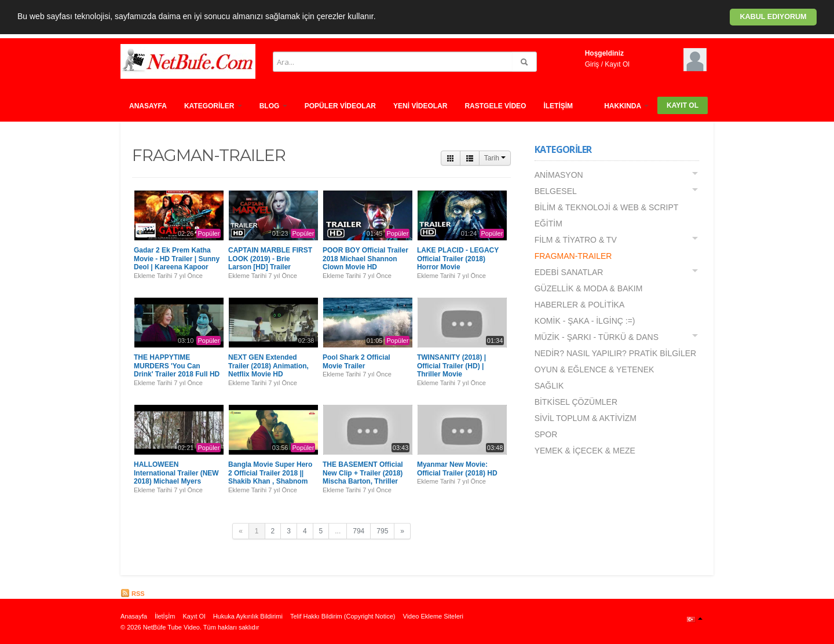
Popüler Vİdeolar (340, 106)
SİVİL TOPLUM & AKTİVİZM (586, 418)
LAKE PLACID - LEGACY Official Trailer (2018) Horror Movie (458, 259)
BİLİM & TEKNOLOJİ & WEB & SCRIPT (607, 207)
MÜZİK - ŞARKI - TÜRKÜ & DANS (597, 337)
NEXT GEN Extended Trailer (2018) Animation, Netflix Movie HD (268, 366)
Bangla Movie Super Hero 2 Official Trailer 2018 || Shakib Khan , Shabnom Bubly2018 (270, 477)
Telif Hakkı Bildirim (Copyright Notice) (343, 616)
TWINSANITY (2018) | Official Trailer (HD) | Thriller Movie (451, 366)
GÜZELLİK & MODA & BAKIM (589, 288)
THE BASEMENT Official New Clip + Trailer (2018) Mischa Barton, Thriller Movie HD (363, 477)
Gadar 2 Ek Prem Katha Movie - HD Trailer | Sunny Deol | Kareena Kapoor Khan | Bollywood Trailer (177, 263)
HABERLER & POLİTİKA (580, 305)
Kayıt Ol (617, 64)
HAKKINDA (626, 106)
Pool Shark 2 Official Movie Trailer (356, 361)
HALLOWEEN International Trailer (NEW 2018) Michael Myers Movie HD (176, 477)
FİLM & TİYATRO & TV (576, 240)
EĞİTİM (548, 224)
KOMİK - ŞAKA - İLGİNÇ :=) (585, 321)
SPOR (546, 434)
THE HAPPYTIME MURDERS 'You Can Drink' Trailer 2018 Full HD (177, 366)
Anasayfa (148, 106)
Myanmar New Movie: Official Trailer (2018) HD (457, 469)
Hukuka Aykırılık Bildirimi (248, 616)
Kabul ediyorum (773, 17)
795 (382, 531)
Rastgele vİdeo (495, 106)
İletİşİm (558, 106)
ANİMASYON (559, 175)
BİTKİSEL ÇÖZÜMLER (576, 402)
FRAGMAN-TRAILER (573, 256)
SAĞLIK (549, 386)
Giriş (592, 64)
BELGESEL (556, 191)
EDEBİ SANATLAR (569, 272)
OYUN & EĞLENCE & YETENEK (595, 369)
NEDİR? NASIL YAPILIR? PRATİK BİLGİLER (616, 353)
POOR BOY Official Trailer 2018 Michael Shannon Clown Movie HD (365, 259)
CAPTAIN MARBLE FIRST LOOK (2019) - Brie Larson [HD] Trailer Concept (270, 263)
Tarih (495, 158)
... (338, 531)
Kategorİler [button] (213, 106)
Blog (273, 106)
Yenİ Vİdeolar (420, 106)
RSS (133, 594)
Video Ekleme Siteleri (433, 616)
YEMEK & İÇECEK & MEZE (585, 451)
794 (359, 531)
